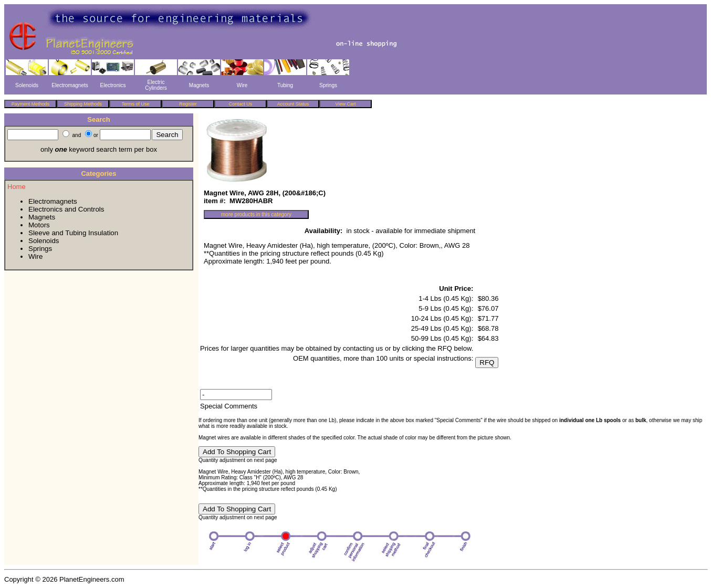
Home (17, 187)
